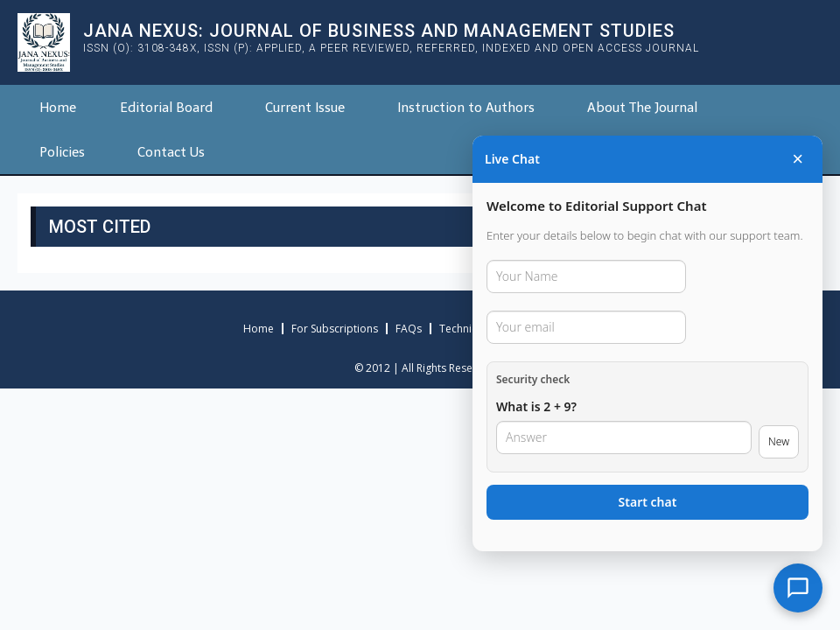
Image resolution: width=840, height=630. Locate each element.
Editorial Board (166, 108)
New (779, 441)
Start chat (648, 502)
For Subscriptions (335, 329)
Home (58, 108)
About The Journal (642, 108)
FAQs (409, 329)
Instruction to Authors (466, 108)
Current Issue (305, 108)
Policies (62, 152)
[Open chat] (798, 588)
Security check (533, 379)
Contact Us (171, 152)
